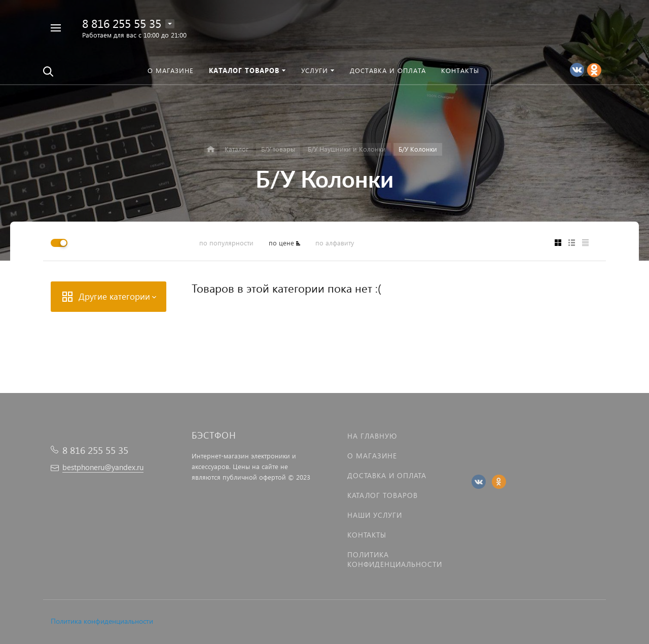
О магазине (372, 456)
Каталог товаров (383, 495)
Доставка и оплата (387, 475)
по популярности (226, 243)
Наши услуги (375, 515)
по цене (281, 243)
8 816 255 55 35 (122, 23)
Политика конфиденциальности (102, 621)
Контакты (367, 535)
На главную (372, 436)
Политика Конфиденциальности (395, 559)
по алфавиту (335, 243)
